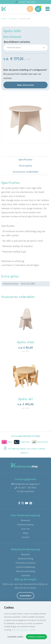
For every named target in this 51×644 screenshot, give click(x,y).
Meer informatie (12, 37)
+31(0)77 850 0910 (26, 2)
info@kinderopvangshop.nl (26, 484)
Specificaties (26, 159)
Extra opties (25, 166)
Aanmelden (26, 596)
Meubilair (13, 19)
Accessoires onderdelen (26, 172)
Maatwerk (26, 520)
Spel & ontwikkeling (25, 567)
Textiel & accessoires (25, 563)
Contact (26, 537)
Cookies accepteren (36, 637)
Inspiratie (25, 575)
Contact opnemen (26, 491)
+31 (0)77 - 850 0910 (26, 488)
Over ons (25, 529)
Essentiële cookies (15, 637)
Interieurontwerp (26, 524)
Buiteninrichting (26, 559)
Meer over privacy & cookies (24, 630)
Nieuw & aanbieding (26, 571)
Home (4, 19)
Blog (25, 533)
